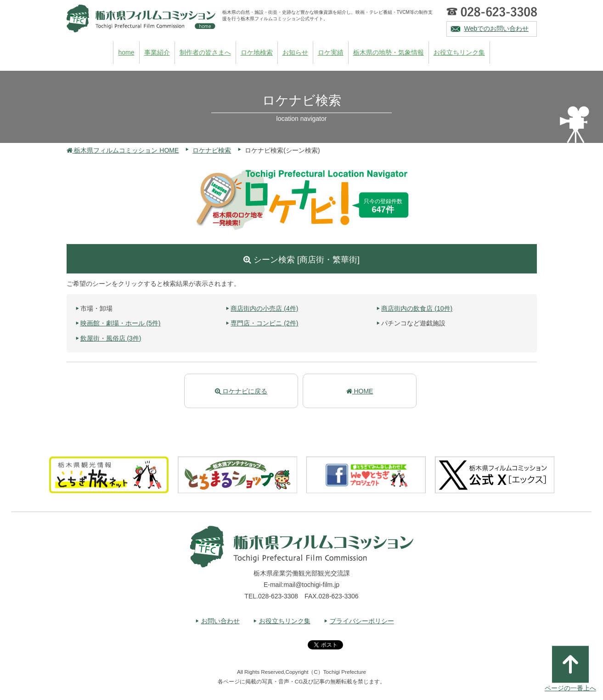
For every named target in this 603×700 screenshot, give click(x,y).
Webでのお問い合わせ (497, 28)
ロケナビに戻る (241, 391)
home (126, 52)
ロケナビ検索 (212, 150)
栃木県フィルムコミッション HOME (123, 150)
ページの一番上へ (570, 669)
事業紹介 (157, 52)
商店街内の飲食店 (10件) (417, 308)
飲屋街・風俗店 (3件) (111, 338)
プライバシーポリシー (362, 621)
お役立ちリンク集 (459, 52)
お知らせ (295, 52)
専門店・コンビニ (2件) (264, 323)
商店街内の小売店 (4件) (264, 308)
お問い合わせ (220, 621)
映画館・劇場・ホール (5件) (121, 323)
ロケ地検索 (257, 52)
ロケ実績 (331, 52)
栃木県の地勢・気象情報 (389, 52)
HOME (360, 391)
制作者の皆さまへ (205, 52)
